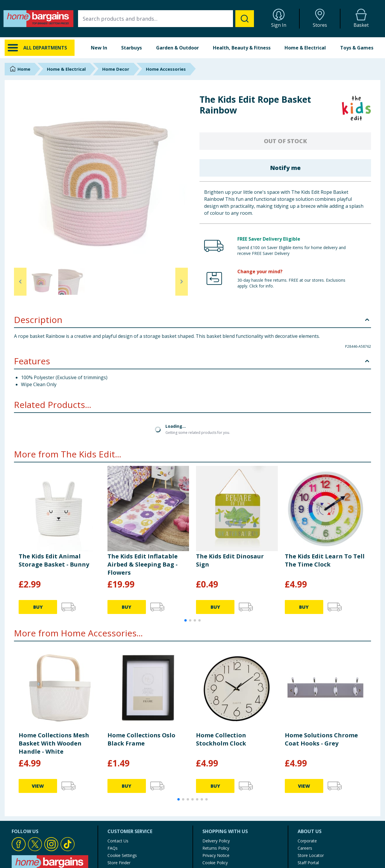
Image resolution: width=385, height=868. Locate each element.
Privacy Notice (216, 855)
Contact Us (118, 841)
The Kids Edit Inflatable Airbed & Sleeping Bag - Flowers (143, 564)
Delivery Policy (216, 841)
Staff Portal (308, 863)
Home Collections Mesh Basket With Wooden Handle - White (54, 743)
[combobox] (166, 19)
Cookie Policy (215, 863)
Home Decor (116, 69)
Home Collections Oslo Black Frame (141, 739)
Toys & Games (357, 48)
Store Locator (311, 855)
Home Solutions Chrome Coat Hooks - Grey (321, 739)
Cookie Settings (122, 855)
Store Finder (119, 863)
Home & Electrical (305, 48)
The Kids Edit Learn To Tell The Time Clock (325, 560)
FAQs (113, 848)
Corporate (307, 841)
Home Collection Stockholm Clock (221, 739)
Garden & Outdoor (178, 48)
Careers (305, 848)
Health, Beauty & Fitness (242, 48)
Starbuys (131, 48)
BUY (38, 607)
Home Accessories (166, 69)
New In (99, 48)
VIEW (38, 786)
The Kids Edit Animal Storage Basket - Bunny (54, 560)
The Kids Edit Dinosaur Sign (230, 560)
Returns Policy (216, 848)
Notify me (285, 168)
